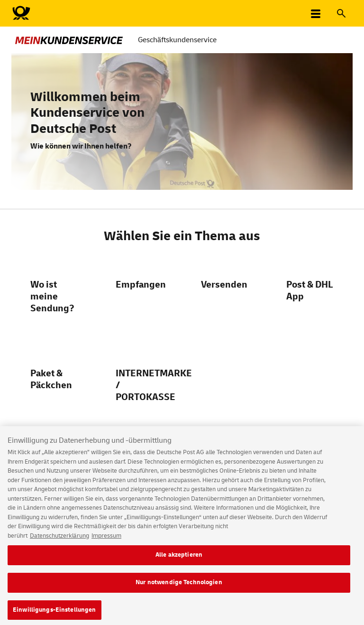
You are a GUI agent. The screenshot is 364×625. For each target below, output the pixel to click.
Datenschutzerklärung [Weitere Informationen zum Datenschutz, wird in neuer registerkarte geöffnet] (59, 541)
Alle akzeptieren (179, 560)
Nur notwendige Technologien (179, 587)
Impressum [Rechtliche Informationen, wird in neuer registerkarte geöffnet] (106, 541)
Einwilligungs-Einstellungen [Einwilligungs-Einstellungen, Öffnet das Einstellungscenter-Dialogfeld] (55, 615)
